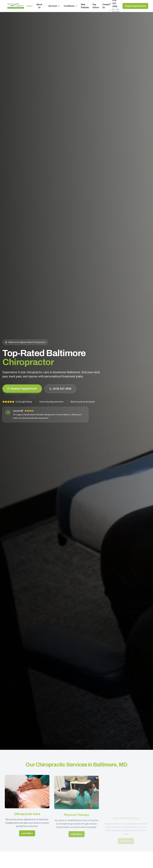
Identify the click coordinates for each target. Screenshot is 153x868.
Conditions (71, 6)
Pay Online (96, 6)
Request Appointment (135, 6)
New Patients (85, 6)
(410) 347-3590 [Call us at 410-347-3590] (60, 389)
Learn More (27, 838)
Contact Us (106, 6)
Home (30, 6)
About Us (41, 6)
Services (54, 6)
